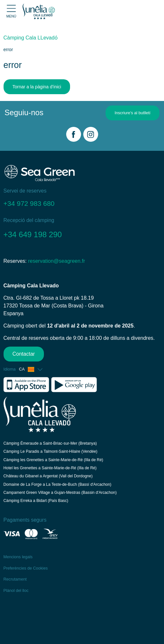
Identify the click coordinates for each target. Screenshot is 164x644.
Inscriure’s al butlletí (133, 113)
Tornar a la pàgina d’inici (37, 87)
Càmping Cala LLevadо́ (31, 38)
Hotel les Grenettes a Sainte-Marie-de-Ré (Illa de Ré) (50, 468)
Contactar (24, 354)
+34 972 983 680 (29, 203)
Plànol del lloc (16, 591)
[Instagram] (91, 134)
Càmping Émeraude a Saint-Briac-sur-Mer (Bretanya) (50, 443)
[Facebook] (74, 134)
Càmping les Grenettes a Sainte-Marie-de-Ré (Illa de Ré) (53, 460)
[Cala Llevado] (39, 11)
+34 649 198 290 (33, 234)
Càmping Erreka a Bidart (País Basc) (36, 501)
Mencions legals (18, 557)
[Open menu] (11, 11)
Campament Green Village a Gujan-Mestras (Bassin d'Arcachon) (60, 493)
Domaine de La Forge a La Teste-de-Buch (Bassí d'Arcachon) (57, 484)
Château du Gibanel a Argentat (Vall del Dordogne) (48, 476)
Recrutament (15, 579)
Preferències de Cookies (26, 568)
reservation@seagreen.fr (56, 261)
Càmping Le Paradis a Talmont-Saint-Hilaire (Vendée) (51, 451)
